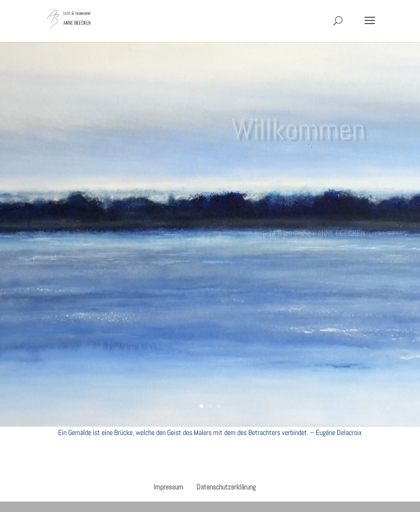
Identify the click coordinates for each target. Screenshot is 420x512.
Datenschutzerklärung (226, 487)
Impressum (168, 487)
